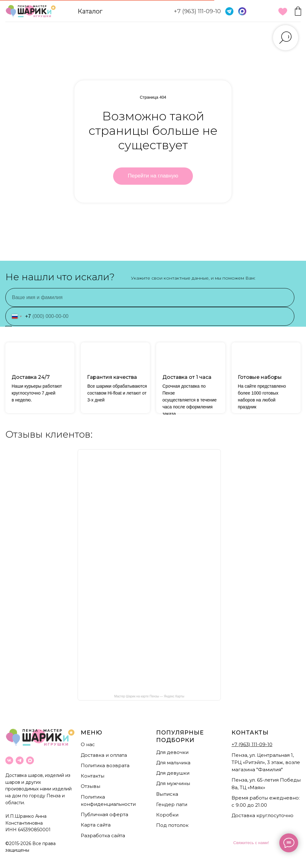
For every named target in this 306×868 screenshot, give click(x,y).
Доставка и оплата (104, 755)
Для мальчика (173, 763)
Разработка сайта (103, 835)
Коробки (167, 815)
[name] (150, 298)
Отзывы (90, 786)
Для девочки (172, 752)
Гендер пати (172, 804)
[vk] (9, 760)
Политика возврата (105, 765)
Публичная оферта (104, 814)
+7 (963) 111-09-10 (197, 11)
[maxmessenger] (30, 760)
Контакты (93, 776)
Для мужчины (173, 783)
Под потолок (172, 825)
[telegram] (20, 760)
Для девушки (173, 773)
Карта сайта (96, 825)
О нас (88, 744)
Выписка (167, 794)
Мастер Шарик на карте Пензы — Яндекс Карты (149, 696)
